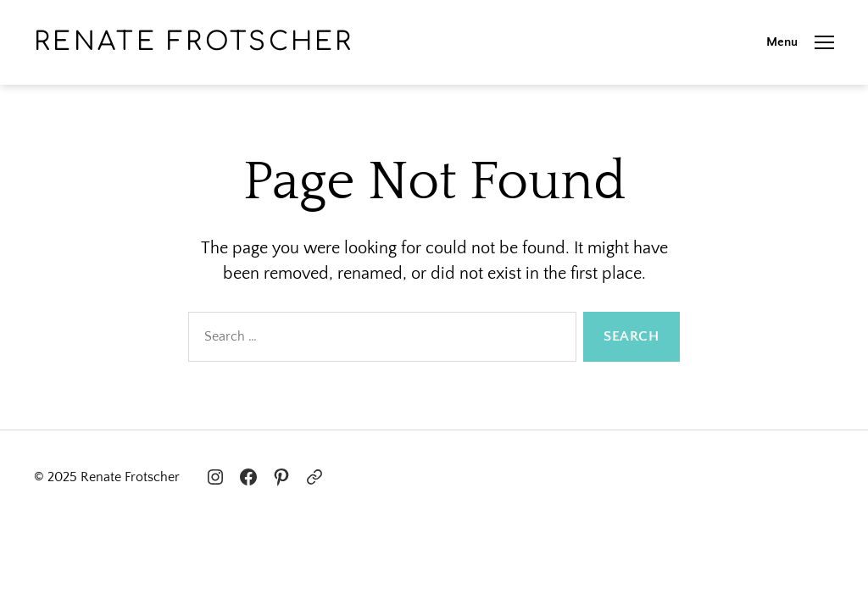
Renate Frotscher (194, 42)
